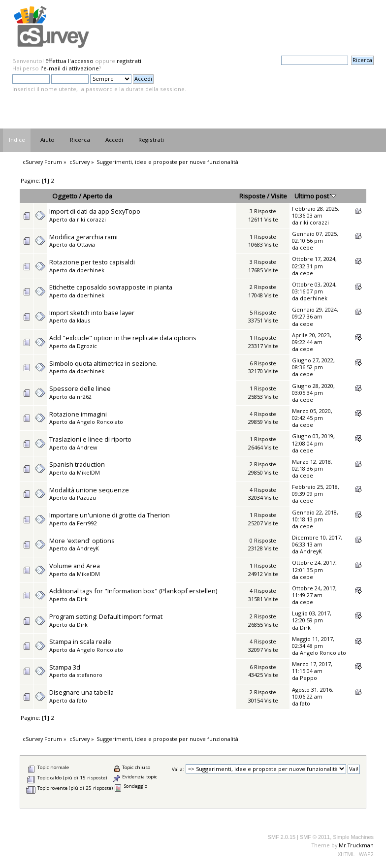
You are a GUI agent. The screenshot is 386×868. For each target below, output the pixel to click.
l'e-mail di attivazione (70, 68)
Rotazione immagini (78, 414)
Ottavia (86, 244)
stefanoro (90, 675)
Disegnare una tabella (81, 692)
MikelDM (88, 472)
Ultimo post (315, 196)
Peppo (308, 678)
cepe (306, 247)
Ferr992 (87, 523)
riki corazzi (91, 219)
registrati (129, 61)
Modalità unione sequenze (89, 490)
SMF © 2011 (315, 837)
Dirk (82, 599)
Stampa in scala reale (80, 642)
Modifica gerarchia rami (83, 237)
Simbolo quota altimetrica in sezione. (103, 363)
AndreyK (88, 548)
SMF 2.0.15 (282, 837)
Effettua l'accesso (69, 61)
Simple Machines (353, 837)
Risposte (252, 196)
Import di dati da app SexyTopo (95, 211)
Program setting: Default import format (106, 616)
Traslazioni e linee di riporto (90, 439)
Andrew (87, 447)
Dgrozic (87, 346)
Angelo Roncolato (100, 422)
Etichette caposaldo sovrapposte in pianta (111, 287)
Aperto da (97, 196)
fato (82, 700)
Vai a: (178, 769)
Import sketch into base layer (92, 313)
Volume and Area (75, 566)
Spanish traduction (77, 464)
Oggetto (65, 196)
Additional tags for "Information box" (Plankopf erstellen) (133, 591)
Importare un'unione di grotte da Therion (110, 515)
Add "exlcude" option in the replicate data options (123, 338)
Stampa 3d (65, 667)
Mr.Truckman (356, 845)
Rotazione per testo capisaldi (92, 262)
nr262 (84, 397)
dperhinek (91, 270)
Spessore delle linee (80, 388)
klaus (83, 320)
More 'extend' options (82, 541)
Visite (279, 196)
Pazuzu (86, 498)
